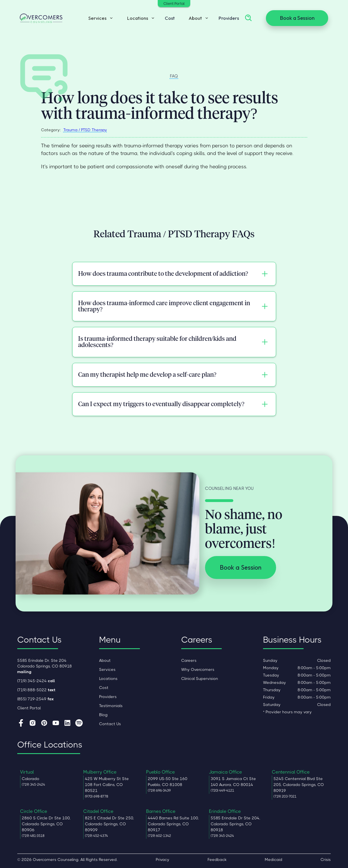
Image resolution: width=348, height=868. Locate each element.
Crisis (326, 860)
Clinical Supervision (200, 679)
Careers (189, 660)
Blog (103, 715)
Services (107, 669)
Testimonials (111, 706)
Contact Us (110, 724)
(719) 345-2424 (36, 681)
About (105, 660)
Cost (170, 18)
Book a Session (297, 18)
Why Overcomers (198, 669)
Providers (229, 18)
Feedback (217, 860)
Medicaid (274, 860)
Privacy (163, 860)
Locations (108, 679)
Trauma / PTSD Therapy (85, 130)
